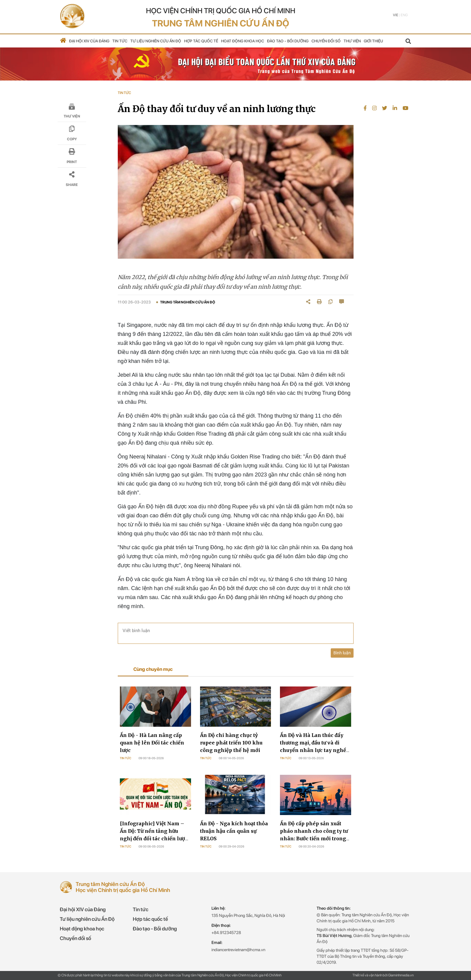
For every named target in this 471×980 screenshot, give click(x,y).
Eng (404, 15)
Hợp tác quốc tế (201, 41)
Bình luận (342, 653)
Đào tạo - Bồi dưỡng (288, 41)
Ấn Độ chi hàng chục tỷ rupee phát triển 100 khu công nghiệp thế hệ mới (231, 743)
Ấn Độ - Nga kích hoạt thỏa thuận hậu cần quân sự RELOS (234, 831)
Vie (396, 15)
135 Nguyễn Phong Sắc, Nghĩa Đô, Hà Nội (248, 915)
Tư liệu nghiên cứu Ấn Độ (156, 41)
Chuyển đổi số (326, 41)
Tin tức (120, 41)
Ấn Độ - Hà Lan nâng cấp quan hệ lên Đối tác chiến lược (152, 743)
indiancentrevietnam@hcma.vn (238, 950)
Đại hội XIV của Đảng (89, 41)
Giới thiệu (373, 41)
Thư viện (352, 41)
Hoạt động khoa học (243, 41)
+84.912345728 (226, 933)
